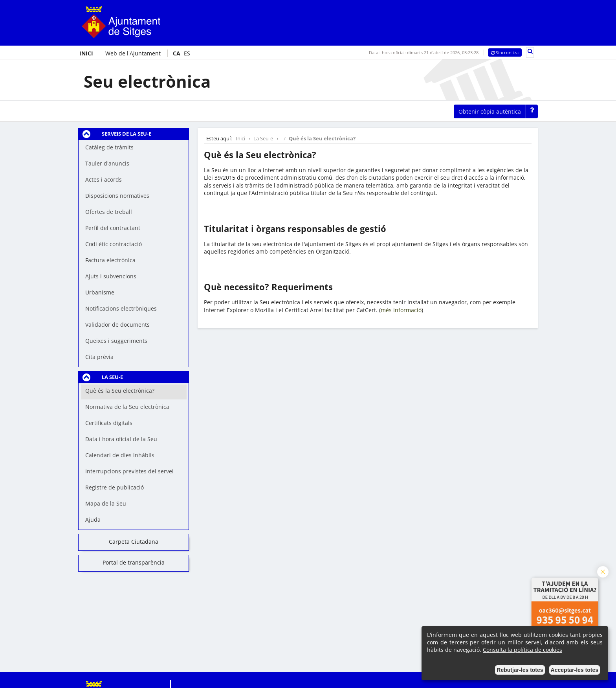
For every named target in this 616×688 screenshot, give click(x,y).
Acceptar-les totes (575, 670)
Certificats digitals (109, 423)
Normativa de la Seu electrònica (127, 407)
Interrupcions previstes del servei (129, 471)
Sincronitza (505, 52)
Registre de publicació (115, 487)
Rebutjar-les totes (520, 670)
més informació (401, 310)
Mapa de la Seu (106, 503)
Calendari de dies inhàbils (120, 455)
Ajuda (93, 520)
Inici (240, 139)
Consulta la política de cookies (522, 650)
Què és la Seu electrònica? (120, 391)
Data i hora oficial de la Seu (121, 439)
